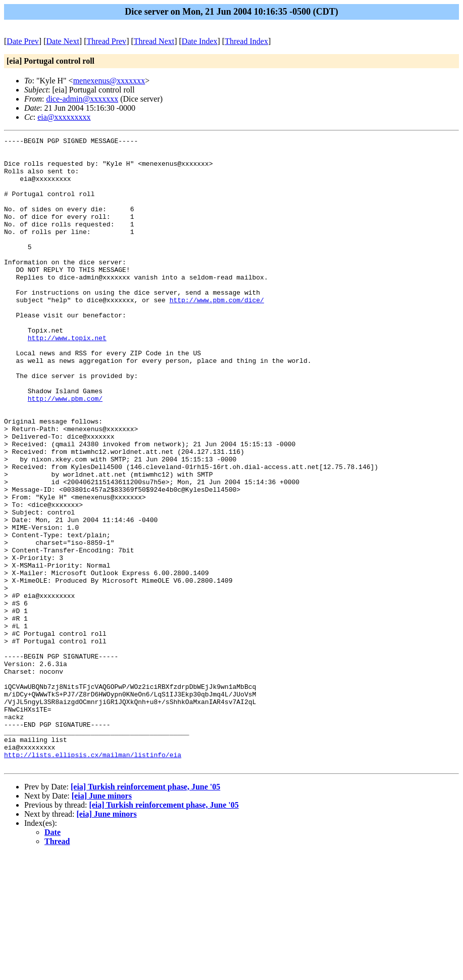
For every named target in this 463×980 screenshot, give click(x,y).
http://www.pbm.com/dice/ (217, 333)
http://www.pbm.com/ (65, 451)
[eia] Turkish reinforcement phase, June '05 (145, 913)
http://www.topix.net (67, 379)
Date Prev (23, 41)
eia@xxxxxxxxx (64, 117)
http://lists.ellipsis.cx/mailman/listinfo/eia (93, 879)
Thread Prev (106, 41)
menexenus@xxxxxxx (109, 81)
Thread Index (246, 41)
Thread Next (154, 41)
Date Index (200, 41)
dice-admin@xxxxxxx (82, 99)
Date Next (63, 41)
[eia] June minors (102, 922)
